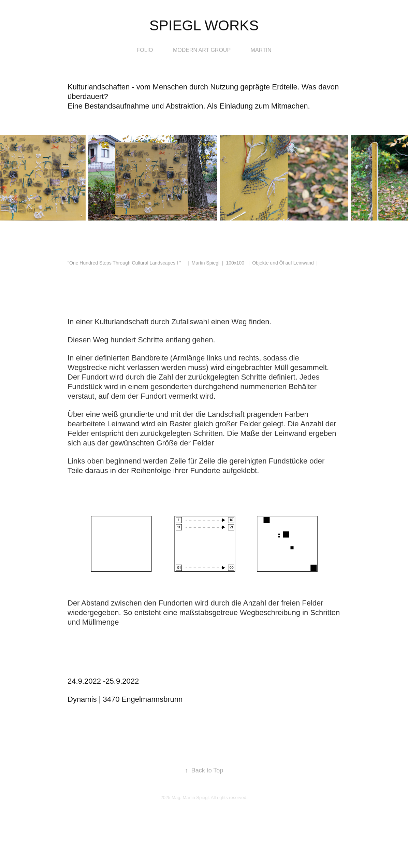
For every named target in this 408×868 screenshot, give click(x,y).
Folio (145, 50)
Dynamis (82, 699)
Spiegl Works (204, 25)
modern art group (202, 50)
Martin (261, 50)
